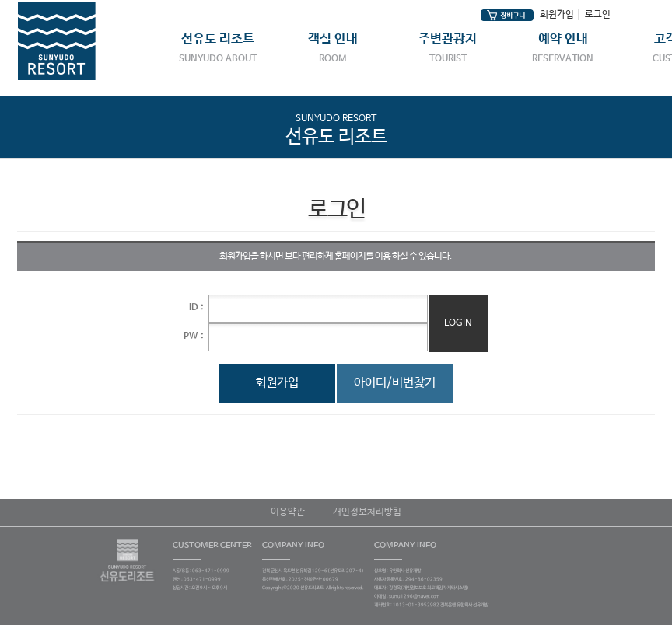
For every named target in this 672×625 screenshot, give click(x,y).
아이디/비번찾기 (395, 383)
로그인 (598, 15)
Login (458, 323)
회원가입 (557, 15)
